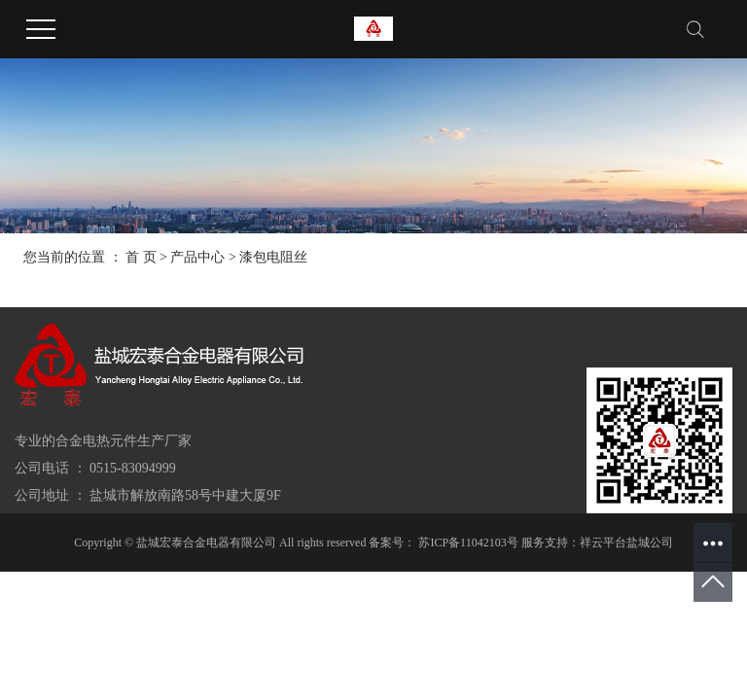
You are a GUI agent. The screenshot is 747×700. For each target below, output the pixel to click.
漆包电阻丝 (273, 257)
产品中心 (197, 257)
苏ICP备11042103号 (468, 542)
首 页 (141, 257)
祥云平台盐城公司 (626, 542)
